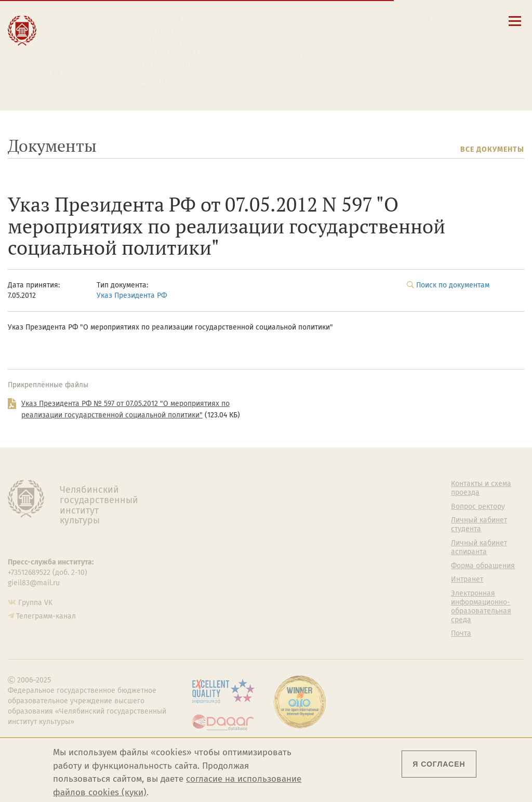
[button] (412, 21)
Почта (461, 634)
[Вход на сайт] (472, 21)
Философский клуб (350, 543)
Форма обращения (483, 566)
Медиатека (204, 568)
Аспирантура (207, 554)
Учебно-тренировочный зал (352, 525)
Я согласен (439, 764)
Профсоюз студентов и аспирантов (354, 562)
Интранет (467, 580)
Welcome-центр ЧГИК (345, 502)
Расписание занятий (309, 46)
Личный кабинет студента (318, 56)
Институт (74, 19)
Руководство (207, 498)
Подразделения (212, 512)
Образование (82, 30)
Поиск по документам (453, 285)
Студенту (162, 30)
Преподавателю (177, 53)
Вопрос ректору (478, 507)
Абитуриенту (170, 19)
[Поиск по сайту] (427, 21)
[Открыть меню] (515, 27)
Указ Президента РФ (132, 295)
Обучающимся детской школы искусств (174, 76)
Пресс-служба (209, 582)
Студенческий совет (352, 580)
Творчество (79, 53)
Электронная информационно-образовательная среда (327, 80)
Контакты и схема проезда (319, 36)
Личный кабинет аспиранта (321, 66)
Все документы (492, 149)
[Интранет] (457, 21)
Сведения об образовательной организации (327, 23)
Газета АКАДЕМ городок (343, 598)
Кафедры (201, 540)
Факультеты (205, 525)
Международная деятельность (89, 68)
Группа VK (35, 603)
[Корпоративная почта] (442, 21)
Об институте (207, 484)
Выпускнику (169, 42)
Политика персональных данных (343, 625)
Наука (65, 42)
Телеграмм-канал (46, 616)
